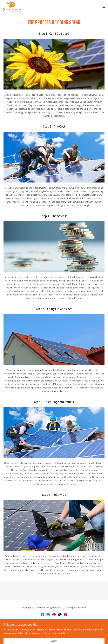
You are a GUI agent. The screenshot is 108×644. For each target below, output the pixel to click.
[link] (12, 7)
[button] (104, 7)
